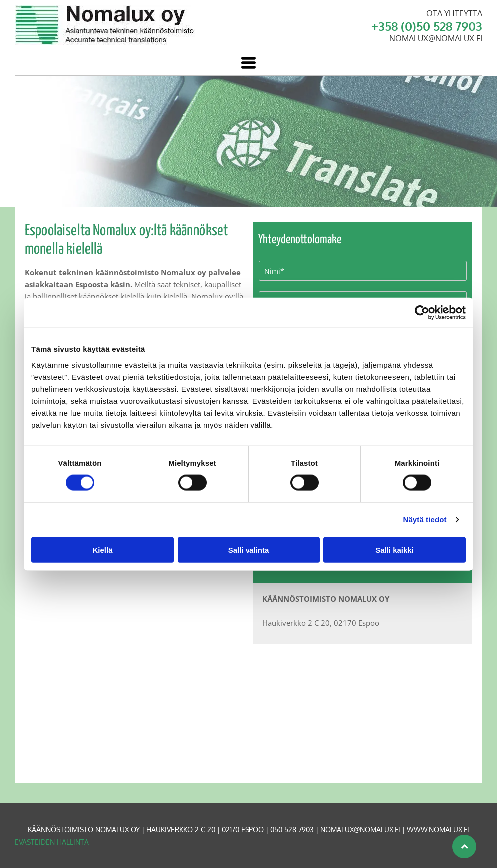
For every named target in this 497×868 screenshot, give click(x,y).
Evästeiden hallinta (52, 842)
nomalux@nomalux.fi (360, 829)
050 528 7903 (292, 829)
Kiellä (102, 550)
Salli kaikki (394, 550)
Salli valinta (249, 550)
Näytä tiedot (425, 520)
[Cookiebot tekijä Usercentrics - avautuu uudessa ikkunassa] (422, 313)
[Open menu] (248, 63)
